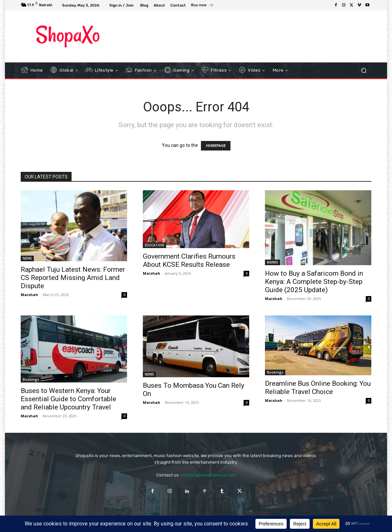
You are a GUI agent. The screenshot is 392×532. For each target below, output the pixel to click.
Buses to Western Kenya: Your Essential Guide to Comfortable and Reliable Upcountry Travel (68, 399)
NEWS (27, 258)
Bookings (31, 380)
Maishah (29, 295)
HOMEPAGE (216, 146)
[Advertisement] (250, 36)
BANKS (272, 262)
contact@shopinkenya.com (208, 475)
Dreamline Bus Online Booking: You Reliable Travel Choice (318, 388)
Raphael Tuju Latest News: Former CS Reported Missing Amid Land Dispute (73, 278)
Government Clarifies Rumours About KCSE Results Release (189, 260)
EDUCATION (154, 245)
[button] (364, 70)
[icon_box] (202, 6)
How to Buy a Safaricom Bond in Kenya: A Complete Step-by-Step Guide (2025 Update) (314, 282)
